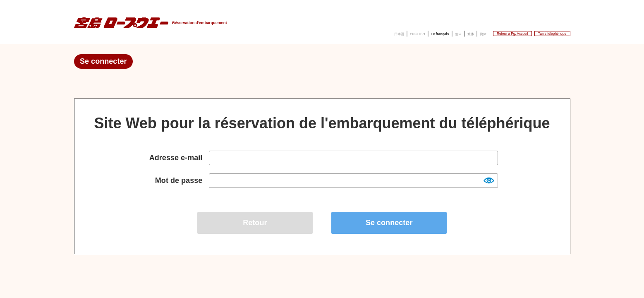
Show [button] (488, 180)
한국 (395, 32)
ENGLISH (334, 32)
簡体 (429, 32)
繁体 (412, 32)
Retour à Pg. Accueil (474, 32)
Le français (368, 32)
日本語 (306, 32)
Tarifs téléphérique (540, 32)
